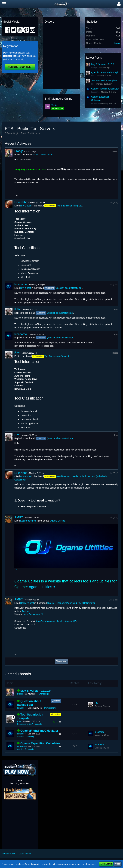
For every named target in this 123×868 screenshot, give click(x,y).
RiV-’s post (26, 206)
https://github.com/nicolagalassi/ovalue (54, 621)
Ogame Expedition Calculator (40, 743)
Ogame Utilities (57, 521)
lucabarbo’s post (28, 521)
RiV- (93, 76)
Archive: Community (26, 737)
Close (118, 864)
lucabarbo (95, 92)
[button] (4, 4)
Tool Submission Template (104, 81)
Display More (61, 661)
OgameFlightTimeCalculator (105, 89)
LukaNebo (21, 202)
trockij (117, 43)
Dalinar (26, 611)
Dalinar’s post (27, 603)
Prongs (94, 68)
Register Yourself (20, 67)
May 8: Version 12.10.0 (103, 64)
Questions (56, 701)
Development (50, 708)
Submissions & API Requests (29, 724)
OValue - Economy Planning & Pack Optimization (71, 603)
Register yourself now (15, 56)
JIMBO (19, 517)
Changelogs (44, 694)
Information (55, 714)
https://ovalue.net (32, 614)
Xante (54, 105)
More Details (106, 864)
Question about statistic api (105, 72)
